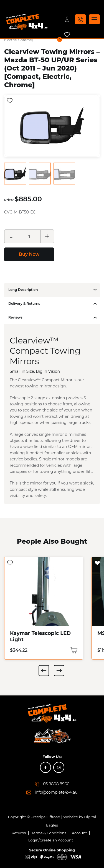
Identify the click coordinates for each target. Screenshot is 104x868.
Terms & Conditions (49, 833)
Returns (19, 833)
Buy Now (29, 254)
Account (79, 833)
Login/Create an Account (51, 840)
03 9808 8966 (56, 784)
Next (59, 670)
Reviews (15, 317)
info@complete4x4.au (56, 792)
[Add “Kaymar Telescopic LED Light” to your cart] (74, 650)
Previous (44, 670)
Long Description (23, 289)
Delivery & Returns (24, 303)
